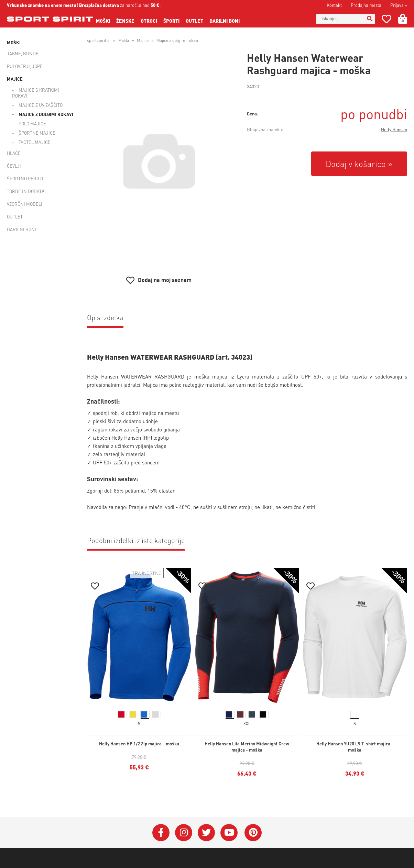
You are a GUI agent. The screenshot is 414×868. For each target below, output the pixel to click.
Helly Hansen (394, 129)
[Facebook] (161, 833)
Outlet (194, 21)
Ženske (125, 21)
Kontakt (334, 5)
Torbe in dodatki (26, 191)
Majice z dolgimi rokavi (46, 114)
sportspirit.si (99, 40)
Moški (103, 21)
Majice (15, 79)
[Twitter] (206, 833)
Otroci (149, 21)
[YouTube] (229, 833)
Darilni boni (225, 21)
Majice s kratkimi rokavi (36, 93)
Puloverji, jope (25, 66)
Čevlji (14, 166)
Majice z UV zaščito (41, 105)
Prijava (399, 5)
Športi (171, 21)
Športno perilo (25, 178)
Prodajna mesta (366, 5)
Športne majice (37, 133)
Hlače (14, 153)
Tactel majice (35, 142)
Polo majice (32, 123)
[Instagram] (184, 833)
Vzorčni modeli (25, 204)
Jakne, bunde (23, 53)
